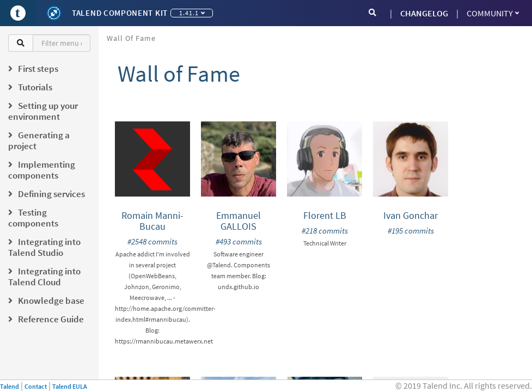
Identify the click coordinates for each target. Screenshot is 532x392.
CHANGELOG (424, 13)
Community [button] (493, 13)
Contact (36, 386)
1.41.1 (192, 13)
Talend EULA (70, 386)
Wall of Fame (131, 38)
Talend (10, 386)
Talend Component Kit (120, 13)
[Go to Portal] (18, 13)
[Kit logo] (54, 13)
